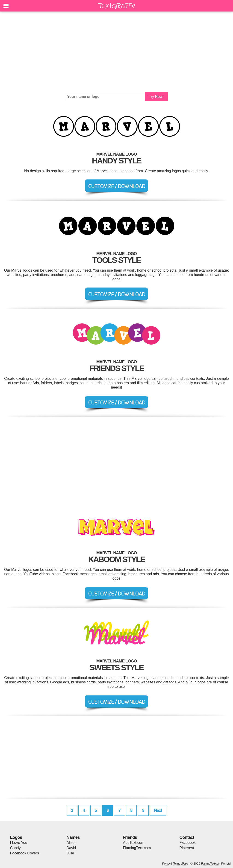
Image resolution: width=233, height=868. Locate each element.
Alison (72, 843)
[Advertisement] (117, 52)
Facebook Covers (25, 853)
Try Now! (156, 97)
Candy (15, 848)
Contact (187, 837)
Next (158, 810)
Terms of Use (180, 864)
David (71, 848)
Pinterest (187, 848)
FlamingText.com (137, 848)
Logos (16, 837)
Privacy (166, 864)
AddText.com (134, 843)
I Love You (19, 843)
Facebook (188, 843)
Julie (70, 853)
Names (73, 837)
